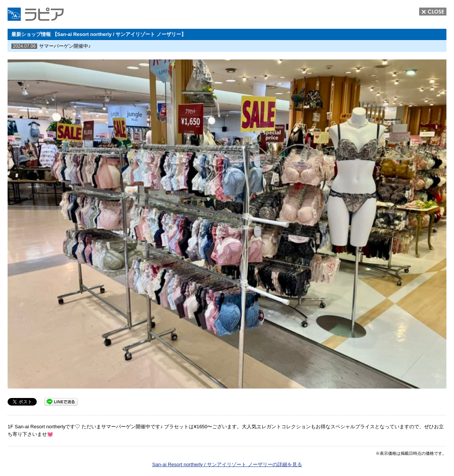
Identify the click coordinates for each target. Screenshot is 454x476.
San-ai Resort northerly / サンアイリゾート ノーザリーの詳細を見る (227, 464)
